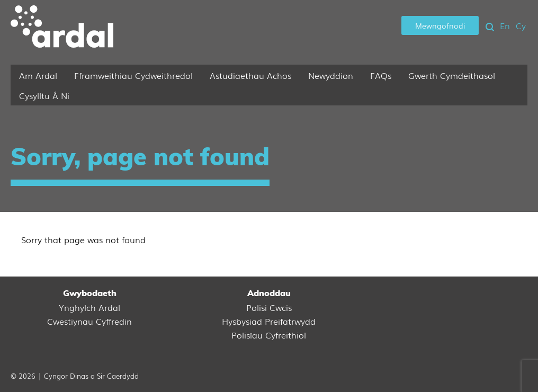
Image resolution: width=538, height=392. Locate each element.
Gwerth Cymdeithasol (452, 75)
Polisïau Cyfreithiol (269, 335)
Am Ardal (38, 75)
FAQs (381, 75)
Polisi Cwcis (269, 307)
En (505, 25)
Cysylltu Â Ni (44, 95)
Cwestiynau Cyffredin (89, 321)
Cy (521, 25)
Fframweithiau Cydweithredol (133, 75)
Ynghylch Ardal (89, 307)
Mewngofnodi (440, 25)
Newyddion (331, 75)
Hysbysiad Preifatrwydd (269, 321)
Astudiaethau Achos (250, 75)
